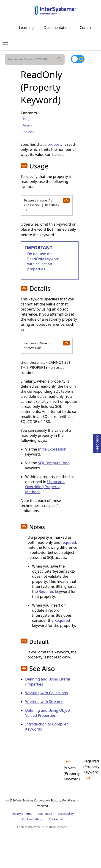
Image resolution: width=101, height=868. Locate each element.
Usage (26, 118)
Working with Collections (46, 693)
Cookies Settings (33, 819)
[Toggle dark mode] (78, 59)
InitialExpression (52, 449)
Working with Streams (44, 702)
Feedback (97, 443)
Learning (26, 28)
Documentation (57, 28)
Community (89, 28)
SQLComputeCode (54, 463)
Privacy (16, 814)
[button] (24, 166)
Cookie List (56, 819)
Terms (28, 814)
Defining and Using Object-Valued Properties (48, 713)
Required (46, 591)
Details (27, 125)
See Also (28, 132)
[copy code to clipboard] (66, 200)
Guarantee (45, 814)
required (69, 542)
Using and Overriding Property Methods (45, 487)
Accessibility (66, 814)
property (55, 144)
